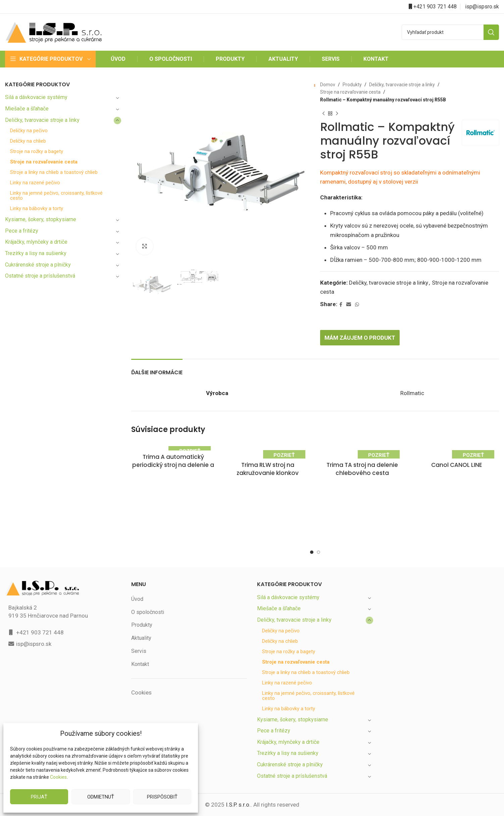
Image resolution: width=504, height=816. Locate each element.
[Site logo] (54, 32)
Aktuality (141, 638)
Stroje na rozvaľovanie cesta (44, 162)
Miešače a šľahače (28, 109)
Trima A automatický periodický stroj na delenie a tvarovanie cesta (173, 465)
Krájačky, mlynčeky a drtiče (37, 242)
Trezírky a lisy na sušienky (36, 253)
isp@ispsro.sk (482, 7)
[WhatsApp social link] (358, 305)
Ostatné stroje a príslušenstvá (41, 276)
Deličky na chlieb (29, 141)
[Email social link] (349, 305)
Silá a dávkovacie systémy (37, 97)
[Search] (450, 32)
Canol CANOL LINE (457, 465)
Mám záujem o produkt (362, 338)
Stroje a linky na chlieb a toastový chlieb (55, 172)
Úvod (137, 599)
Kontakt (140, 664)
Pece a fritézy (21, 231)
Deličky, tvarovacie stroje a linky (43, 120)
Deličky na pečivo (30, 131)
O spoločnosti (147, 612)
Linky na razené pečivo (36, 183)
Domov (327, 85)
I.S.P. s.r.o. (238, 805)
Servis (139, 651)
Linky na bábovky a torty (37, 209)
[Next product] (337, 113)
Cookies (58, 777)
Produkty (351, 85)
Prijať (39, 797)
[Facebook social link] (341, 305)
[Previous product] (323, 113)
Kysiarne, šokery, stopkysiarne (41, 219)
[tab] (159, 369)
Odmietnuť (101, 797)
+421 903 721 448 (435, 7)
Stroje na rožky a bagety (37, 152)
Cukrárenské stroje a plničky (39, 265)
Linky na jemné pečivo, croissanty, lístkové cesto (57, 196)
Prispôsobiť (162, 797)
